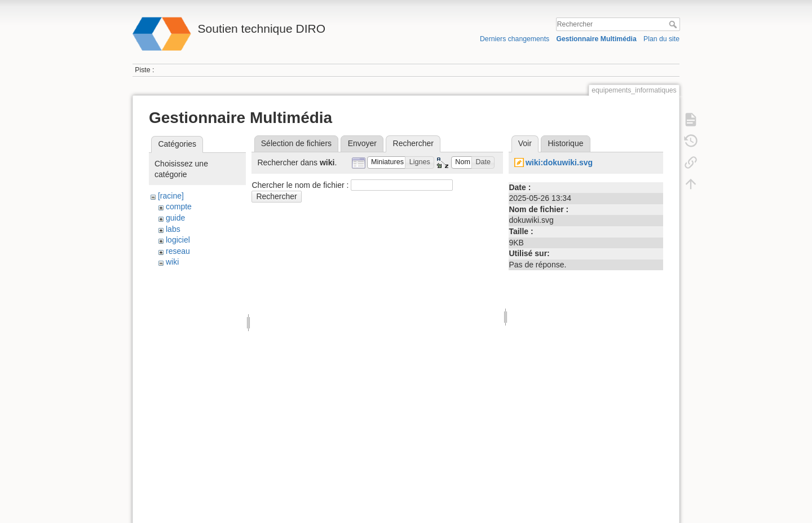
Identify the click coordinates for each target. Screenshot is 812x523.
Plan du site (661, 39)
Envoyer (362, 143)
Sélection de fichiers (296, 143)
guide (175, 218)
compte (179, 206)
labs (173, 229)
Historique (565, 143)
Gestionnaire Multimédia (596, 39)
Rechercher (674, 24)
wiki (172, 262)
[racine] (171, 196)
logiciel (178, 240)
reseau (178, 251)
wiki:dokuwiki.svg (559, 162)
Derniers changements (515, 39)
